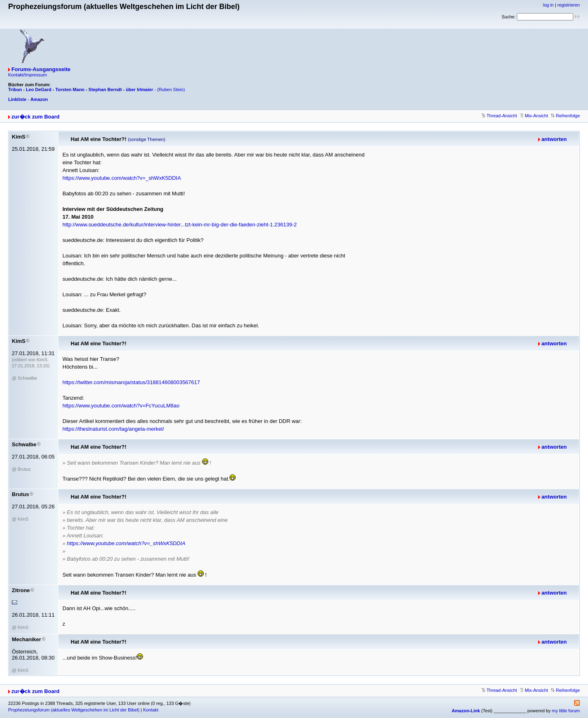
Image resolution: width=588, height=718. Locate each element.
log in (548, 5)
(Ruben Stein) (171, 89)
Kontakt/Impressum (28, 75)
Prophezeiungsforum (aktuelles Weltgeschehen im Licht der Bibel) (74, 710)
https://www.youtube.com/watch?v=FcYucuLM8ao (121, 406)
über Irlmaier (139, 89)
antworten (554, 139)
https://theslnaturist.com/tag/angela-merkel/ (113, 429)
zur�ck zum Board (36, 117)
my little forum (566, 711)
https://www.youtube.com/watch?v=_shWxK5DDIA (122, 178)
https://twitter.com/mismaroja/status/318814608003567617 (131, 382)
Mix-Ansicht (534, 116)
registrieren (569, 5)
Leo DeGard (38, 89)
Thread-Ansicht (499, 116)
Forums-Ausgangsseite (41, 69)
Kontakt (150, 710)
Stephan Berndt (105, 89)
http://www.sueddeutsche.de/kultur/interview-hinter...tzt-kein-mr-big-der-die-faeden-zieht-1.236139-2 (180, 225)
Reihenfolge (565, 116)
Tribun (15, 89)
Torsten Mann (70, 89)
